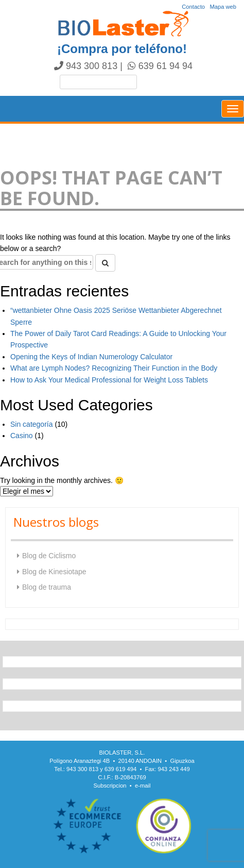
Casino (22, 436)
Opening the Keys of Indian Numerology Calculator (91, 357)
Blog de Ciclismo (49, 556)
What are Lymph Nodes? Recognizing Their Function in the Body (114, 368)
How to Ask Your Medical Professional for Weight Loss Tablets (109, 380)
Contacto (193, 7)
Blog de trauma (47, 587)
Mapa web (223, 7)
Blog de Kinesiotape (54, 572)
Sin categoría (32, 424)
